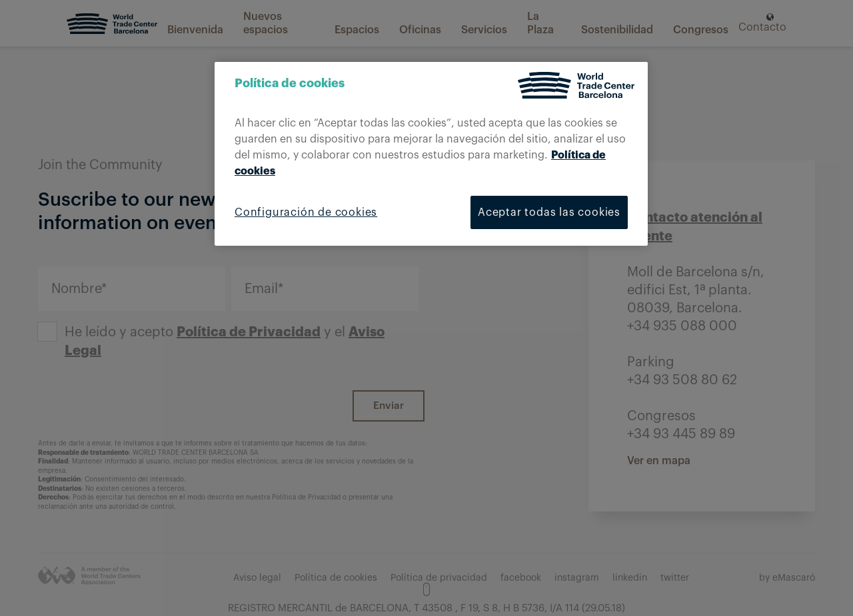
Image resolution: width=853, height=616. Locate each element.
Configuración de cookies (306, 212)
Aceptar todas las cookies (549, 212)
